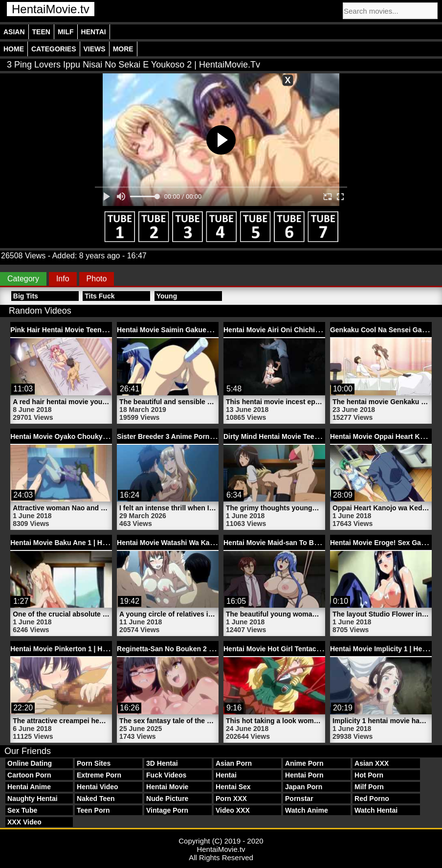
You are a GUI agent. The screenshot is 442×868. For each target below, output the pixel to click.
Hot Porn (369, 775)
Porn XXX (231, 799)
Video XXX (233, 810)
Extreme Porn (99, 775)
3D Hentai (162, 763)
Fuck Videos (166, 775)
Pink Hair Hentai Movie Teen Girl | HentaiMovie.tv (90, 330)
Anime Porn (304, 763)
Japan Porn (304, 787)
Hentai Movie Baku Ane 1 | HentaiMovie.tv (78, 543)
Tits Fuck (99, 296)
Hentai (94, 32)
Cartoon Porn (29, 775)
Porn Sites (94, 763)
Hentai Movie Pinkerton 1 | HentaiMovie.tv (78, 649)
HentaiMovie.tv (51, 9)
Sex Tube (22, 810)
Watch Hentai (376, 810)
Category (23, 279)
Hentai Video (98, 787)
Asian (14, 32)
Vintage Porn (167, 810)
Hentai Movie (167, 787)
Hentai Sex (233, 787)
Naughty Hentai (33, 799)
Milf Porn (369, 787)
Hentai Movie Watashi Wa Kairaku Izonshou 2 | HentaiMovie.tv (217, 543)
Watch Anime (307, 810)
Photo (97, 279)
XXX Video (24, 822)
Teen (41, 32)
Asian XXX (372, 763)
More (123, 49)
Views (95, 49)
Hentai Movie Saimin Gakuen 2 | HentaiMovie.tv (194, 330)
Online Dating (30, 763)
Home (14, 49)
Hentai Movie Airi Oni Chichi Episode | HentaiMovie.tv (310, 330)
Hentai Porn (304, 775)
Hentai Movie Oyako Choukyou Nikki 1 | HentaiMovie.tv (99, 436)
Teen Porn (93, 810)
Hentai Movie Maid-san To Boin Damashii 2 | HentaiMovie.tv (320, 543)
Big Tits (26, 296)
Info (63, 279)
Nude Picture (167, 799)
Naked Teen (96, 799)
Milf (66, 32)
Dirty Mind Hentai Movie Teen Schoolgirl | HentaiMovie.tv (316, 436)
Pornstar (299, 799)
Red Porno (372, 799)
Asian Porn (234, 763)
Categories (54, 49)
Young (167, 296)
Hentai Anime (29, 787)
